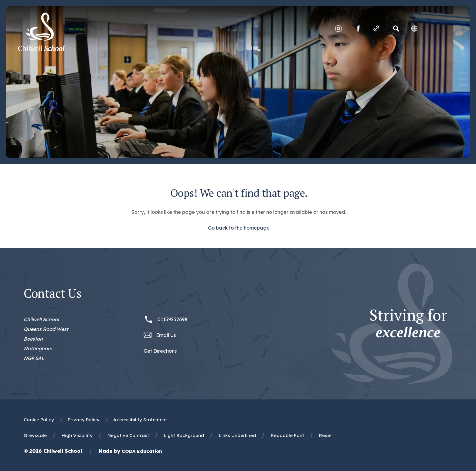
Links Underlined (237, 435)
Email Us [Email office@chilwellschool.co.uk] (166, 335)
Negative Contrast (128, 435)
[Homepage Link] (42, 50)
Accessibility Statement (140, 420)
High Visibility (77, 435)
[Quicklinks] (376, 29)
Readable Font (287, 435)
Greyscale (35, 435)
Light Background (184, 435)
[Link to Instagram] (338, 29)
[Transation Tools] (414, 29)
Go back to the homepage (239, 228)
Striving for (408, 324)
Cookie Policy (39, 420)
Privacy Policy (84, 420)
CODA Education (142, 451)
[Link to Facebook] (358, 29)
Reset (325, 435)
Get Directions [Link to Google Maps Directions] (160, 351)
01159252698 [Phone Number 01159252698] (173, 319)
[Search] (396, 29)
